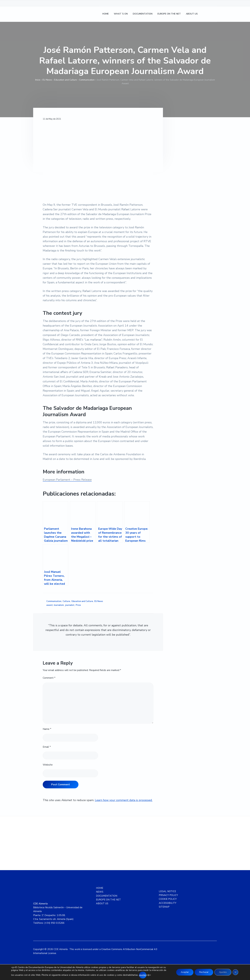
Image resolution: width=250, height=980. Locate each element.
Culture (66, 601)
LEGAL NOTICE (167, 891)
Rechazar (203, 972)
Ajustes (223, 972)
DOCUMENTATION (107, 896)
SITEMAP (164, 907)
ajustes (143, 975)
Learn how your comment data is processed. (124, 800)
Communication (87, 80)
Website (48, 765)
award (49, 605)
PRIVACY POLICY (168, 895)
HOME (100, 888)
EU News (47, 80)
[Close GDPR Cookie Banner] (235, 972)
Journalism (59, 605)
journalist (70, 605)
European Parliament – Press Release (67, 480)
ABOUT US (102, 903)
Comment (49, 678)
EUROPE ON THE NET (108, 900)
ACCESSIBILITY (168, 903)
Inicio (38, 80)
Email (47, 747)
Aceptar (183, 972)
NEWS (100, 892)
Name (47, 729)
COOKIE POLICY (168, 899)
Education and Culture (66, 80)
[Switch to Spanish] (205, 14)
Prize (78, 605)
